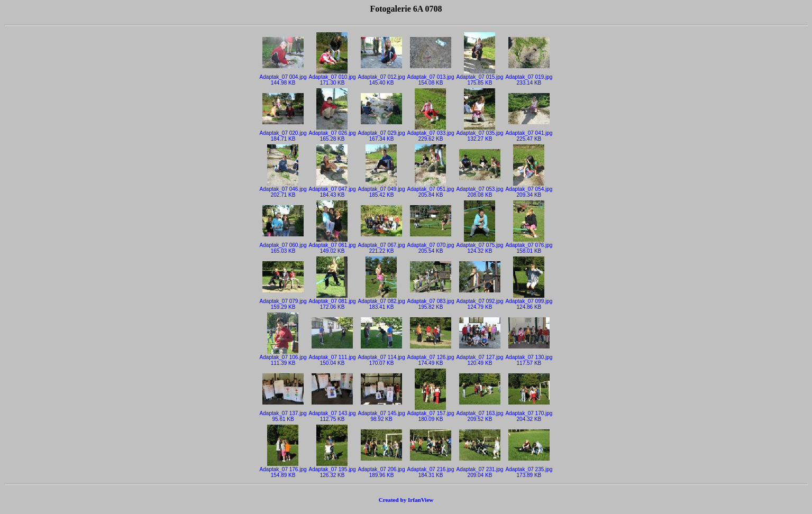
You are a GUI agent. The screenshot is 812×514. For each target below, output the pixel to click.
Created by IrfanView (406, 500)
